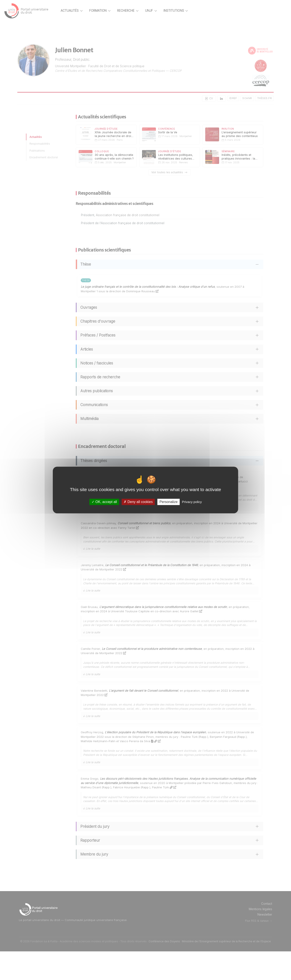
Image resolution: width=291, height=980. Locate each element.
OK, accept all (104, 502)
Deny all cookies (138, 502)
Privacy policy (192, 502)
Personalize (168, 502)
